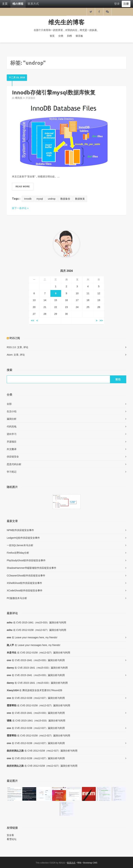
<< (33, 321)
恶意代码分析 (14, 464)
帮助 (79, 863)
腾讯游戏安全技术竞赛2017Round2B (42, 690)
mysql (40, 199)
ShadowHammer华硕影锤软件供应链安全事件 (32, 568)
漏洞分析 (12, 419)
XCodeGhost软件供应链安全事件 (25, 590)
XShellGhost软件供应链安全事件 (24, 583)
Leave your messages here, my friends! (36, 637)
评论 (26, 347)
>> (101, 321)
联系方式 (33, 4)
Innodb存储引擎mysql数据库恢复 (54, 92)
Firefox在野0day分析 (18, 553)
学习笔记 (12, 472)
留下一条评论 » (20, 208)
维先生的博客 (66, 22)
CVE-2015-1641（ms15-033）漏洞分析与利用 (41, 622)
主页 (5, 4)
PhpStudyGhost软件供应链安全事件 (26, 560)
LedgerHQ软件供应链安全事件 (23, 538)
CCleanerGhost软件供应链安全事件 (26, 576)
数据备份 (65, 199)
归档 (69, 36)
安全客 (10, 835)
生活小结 (12, 411)
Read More (23, 187)
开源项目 (30, 98)
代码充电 (12, 427)
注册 (126, 4)
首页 (52, 36)
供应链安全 (13, 457)
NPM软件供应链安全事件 (20, 530)
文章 (20, 347)
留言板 (79, 36)
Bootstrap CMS (90, 863)
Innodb (28, 199)
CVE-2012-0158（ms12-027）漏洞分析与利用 (41, 630)
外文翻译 (12, 449)
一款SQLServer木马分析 (20, 545)
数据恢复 (80, 199)
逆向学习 (12, 434)
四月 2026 (66, 271)
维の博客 (18, 4)
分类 (61, 36)
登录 (117, 4)
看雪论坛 (12, 839)
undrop (52, 199)
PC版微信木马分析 (17, 598)
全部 (9, 404)
